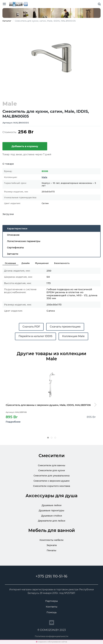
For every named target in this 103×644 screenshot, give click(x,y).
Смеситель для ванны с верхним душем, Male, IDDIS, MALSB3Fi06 (48, 405)
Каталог (7, 21)
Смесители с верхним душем (51, 481)
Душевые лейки (52, 505)
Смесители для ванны (52, 465)
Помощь (52, 612)
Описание (13, 235)
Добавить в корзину (25, 146)
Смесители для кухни (52, 470)
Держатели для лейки (52, 521)
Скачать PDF (31, 327)
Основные (10, 263)
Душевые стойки (52, 516)
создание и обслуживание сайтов (52, 642)
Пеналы (51, 550)
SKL (18, 4)
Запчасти (13, 254)
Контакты (52, 607)
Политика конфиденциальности (51, 636)
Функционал (42, 263)
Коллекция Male (73, 336)
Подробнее (13, 422)
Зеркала (52, 545)
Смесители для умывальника (51, 476)
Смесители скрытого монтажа (51, 486)
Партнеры (51, 601)
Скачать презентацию (65, 327)
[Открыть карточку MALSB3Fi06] (51, 385)
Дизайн (26, 263)
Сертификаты (15, 248)
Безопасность (62, 263)
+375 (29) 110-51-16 (51, 576)
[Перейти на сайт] (52, 623)
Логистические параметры (24, 241)
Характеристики (17, 229)
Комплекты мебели (51, 540)
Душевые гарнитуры (51, 510)
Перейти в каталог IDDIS (35, 336)
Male (44, 177)
